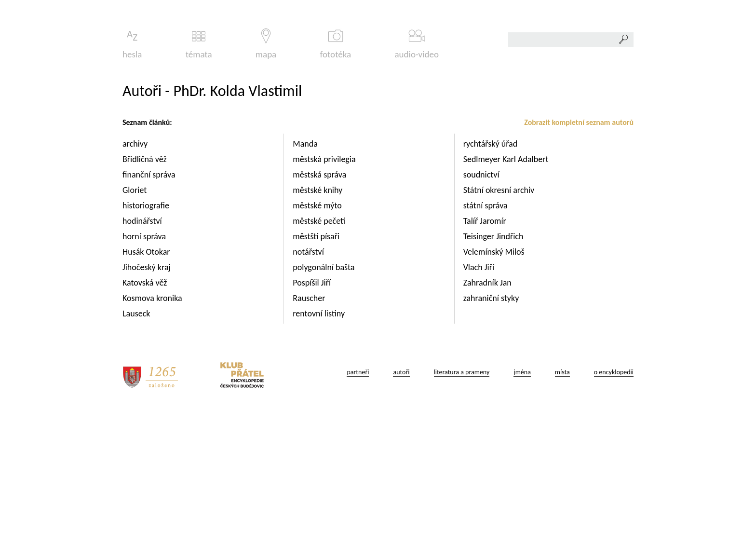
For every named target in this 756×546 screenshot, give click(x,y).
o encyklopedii (614, 507)
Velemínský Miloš (495, 387)
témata (199, 179)
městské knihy (318, 325)
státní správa (486, 341)
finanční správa (150, 310)
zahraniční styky (492, 433)
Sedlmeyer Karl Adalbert (507, 294)
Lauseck (137, 449)
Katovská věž (146, 418)
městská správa (320, 310)
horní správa (145, 371)
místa (562, 507)
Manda (306, 279)
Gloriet (135, 325)
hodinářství (143, 356)
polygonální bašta (324, 402)
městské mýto (318, 341)
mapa (266, 179)
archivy (136, 279)
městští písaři (317, 371)
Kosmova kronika (153, 433)
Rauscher (310, 433)
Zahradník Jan (488, 418)
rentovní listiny (320, 449)
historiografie (147, 341)
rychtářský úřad (492, 279)
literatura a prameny (462, 507)
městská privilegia (325, 294)
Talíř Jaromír (486, 356)
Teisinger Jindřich (494, 371)
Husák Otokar (147, 387)
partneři (358, 507)
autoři (401, 507)
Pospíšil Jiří (313, 418)
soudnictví (482, 310)
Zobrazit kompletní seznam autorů (579, 257)
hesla (132, 179)
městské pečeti (320, 356)
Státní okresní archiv (500, 325)
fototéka (336, 179)
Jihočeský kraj (148, 402)
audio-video (417, 179)
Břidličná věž (146, 294)
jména (522, 507)
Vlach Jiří (480, 402)
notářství (309, 387)
